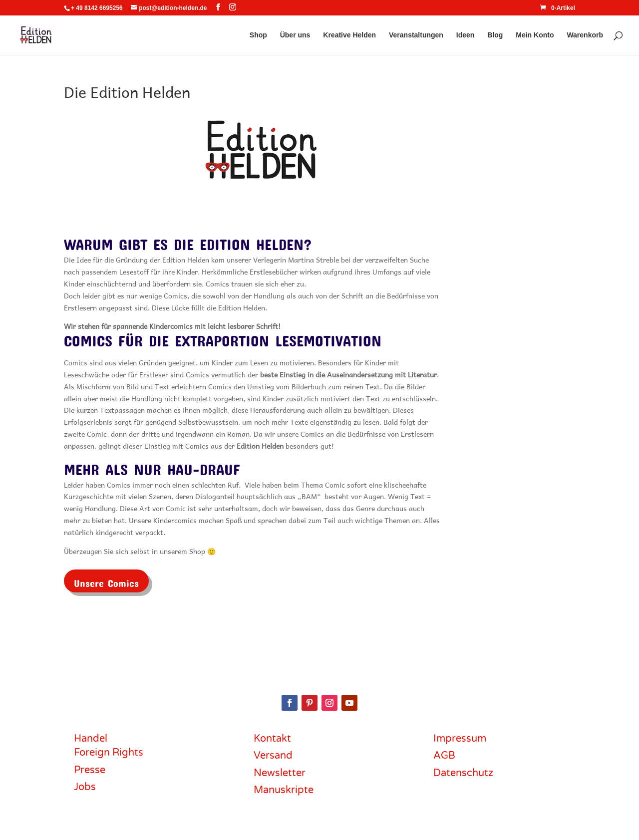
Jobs (85, 787)
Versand (273, 756)
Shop (258, 35)
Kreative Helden (349, 35)
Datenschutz (463, 773)
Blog (495, 35)
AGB (444, 756)
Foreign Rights (109, 753)
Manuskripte (284, 790)
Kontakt (272, 739)
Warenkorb (585, 35)
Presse (90, 770)
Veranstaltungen (416, 35)
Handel (91, 739)
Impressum (460, 739)
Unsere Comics (106, 581)
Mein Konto (535, 35)
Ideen (466, 35)
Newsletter (280, 773)
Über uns (295, 35)
